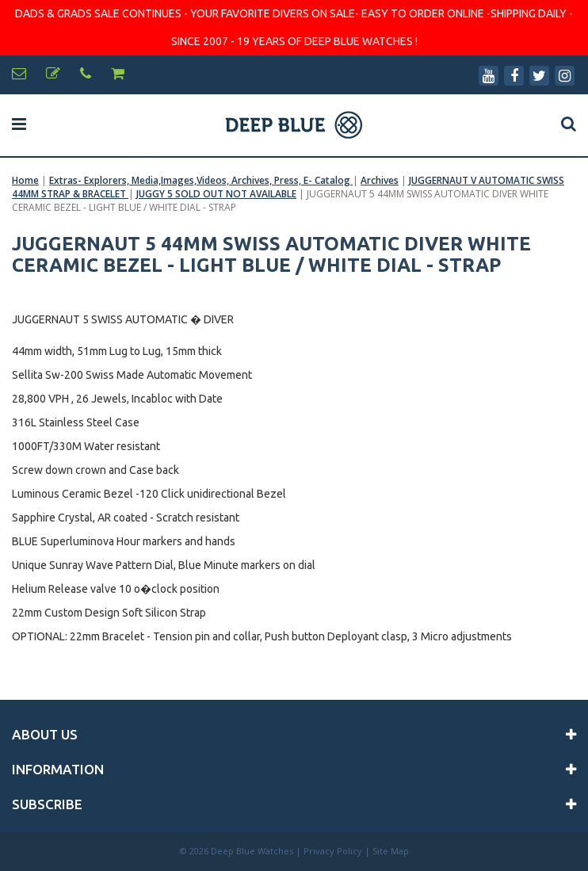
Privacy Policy (333, 851)
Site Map (391, 851)
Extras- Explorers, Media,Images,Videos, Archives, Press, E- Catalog (201, 180)
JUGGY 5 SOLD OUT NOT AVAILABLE (216, 194)
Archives (380, 180)
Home (25, 180)
